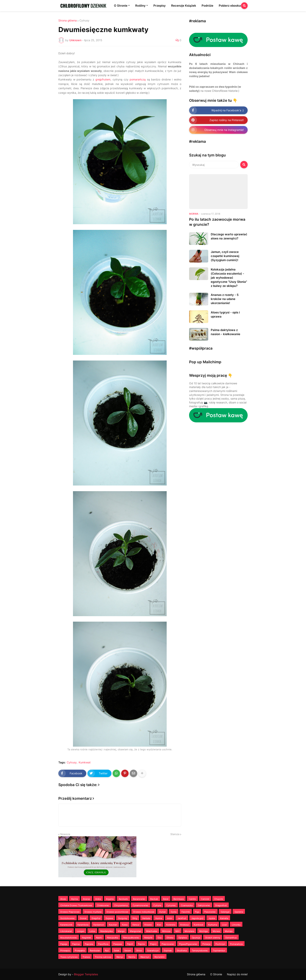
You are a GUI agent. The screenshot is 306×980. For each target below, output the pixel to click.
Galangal (225, 912)
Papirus (76, 944)
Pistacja (206, 944)
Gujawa (109, 918)
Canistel (205, 899)
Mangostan (135, 931)
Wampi (120, 957)
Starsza (175, 834)
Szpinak (168, 951)
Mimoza (166, 931)
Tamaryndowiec (200, 951)
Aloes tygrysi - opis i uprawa (225, 314)
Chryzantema (121, 905)
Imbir (170, 918)
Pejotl (130, 944)
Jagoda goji (197, 918)
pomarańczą (138, 79)
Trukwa (86, 957)
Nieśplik (148, 938)
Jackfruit (182, 918)
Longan (81, 931)
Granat (83, 918)
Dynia (174, 912)
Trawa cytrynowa (69, 957)
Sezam (128, 951)
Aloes (63, 899)
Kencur (136, 925)
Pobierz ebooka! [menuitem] (230, 6)
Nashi (99, 938)
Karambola (83, 925)
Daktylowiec (204, 905)
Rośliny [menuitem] (140, 6)
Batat (166, 899)
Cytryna (157, 905)
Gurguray (123, 918)
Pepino (141, 944)
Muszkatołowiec (69, 938)
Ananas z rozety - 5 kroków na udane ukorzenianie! (225, 299)
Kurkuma (213, 925)
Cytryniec (171, 905)
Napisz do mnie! (237, 974)
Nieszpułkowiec (131, 938)
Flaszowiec (210, 912)
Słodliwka (182, 951)
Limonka (236, 925)
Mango (121, 931)
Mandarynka (106, 931)
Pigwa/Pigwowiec (188, 944)
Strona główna (68, 21)
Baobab (154, 899)
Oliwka (170, 938)
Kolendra (171, 925)
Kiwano (148, 925)
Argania (110, 899)
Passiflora (103, 944)
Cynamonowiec (141, 905)
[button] (244, 6)
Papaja (64, 944)
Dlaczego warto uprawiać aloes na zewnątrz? (229, 236)
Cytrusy (84, 21)
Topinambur (219, 951)
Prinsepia (65, 951)
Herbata (146, 918)
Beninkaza (179, 899)
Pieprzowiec (168, 944)
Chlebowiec (103, 905)
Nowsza (65, 834)
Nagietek (86, 938)
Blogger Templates (86, 974)
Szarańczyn (153, 951)
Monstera (189, 931)
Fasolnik (186, 912)
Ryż (107, 951)
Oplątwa (183, 938)
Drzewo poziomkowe (117, 912)
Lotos (92, 931)
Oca (159, 938)
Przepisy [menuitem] (160, 6)
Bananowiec (139, 899)
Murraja (229, 931)
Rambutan (95, 951)
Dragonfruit (221, 905)
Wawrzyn (145, 957)
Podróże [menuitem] (207, 6)
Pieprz (153, 944)
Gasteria (239, 912)
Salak (117, 951)
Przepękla (80, 951)
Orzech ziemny (213, 938)
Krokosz (185, 925)
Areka (98, 899)
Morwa (216, 931)
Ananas (87, 899)
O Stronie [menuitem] (121, 6)
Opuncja (196, 938)
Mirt (177, 931)
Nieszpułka (113, 938)
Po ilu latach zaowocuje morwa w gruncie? (217, 222)
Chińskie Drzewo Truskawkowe (76, 905)
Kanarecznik (66, 925)
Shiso (139, 951)
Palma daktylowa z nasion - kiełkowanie (225, 332)
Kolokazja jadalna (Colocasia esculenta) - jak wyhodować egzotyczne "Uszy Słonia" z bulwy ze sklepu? (229, 278)
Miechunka (152, 931)
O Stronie (216, 974)
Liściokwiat (66, 931)
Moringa (203, 931)
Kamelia (224, 918)
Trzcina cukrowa (103, 957)
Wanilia (132, 957)
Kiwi (159, 925)
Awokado (123, 899)
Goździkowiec (68, 918)
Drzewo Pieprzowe (70, 912)
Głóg (135, 918)
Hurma (159, 918)
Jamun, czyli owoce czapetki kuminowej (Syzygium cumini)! (225, 256)
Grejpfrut (96, 918)
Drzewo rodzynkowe (144, 912)
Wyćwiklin (159, 957)
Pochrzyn (220, 944)
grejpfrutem (103, 79)
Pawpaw (118, 944)
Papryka (89, 944)
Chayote (219, 899)
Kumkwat (85, 762)
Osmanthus (231, 938)
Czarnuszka (187, 905)
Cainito (192, 899)
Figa (197, 912)
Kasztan (113, 925)
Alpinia (74, 899)
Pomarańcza (236, 944)
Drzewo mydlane (93, 912)
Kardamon (99, 925)
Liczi (224, 925)
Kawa (125, 925)
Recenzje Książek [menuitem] (184, 6)
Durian (162, 912)
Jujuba (212, 918)
